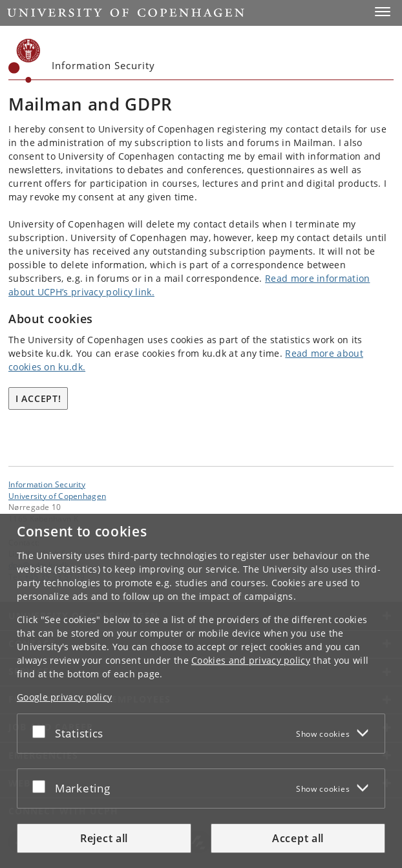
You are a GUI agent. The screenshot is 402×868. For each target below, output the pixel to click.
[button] (383, 12)
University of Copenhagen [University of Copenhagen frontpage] (57, 496)
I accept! (38, 398)
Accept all (298, 842)
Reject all (104, 842)
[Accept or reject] (42, 734)
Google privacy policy (64, 700)
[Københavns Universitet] (25, 61)
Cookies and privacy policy (251, 663)
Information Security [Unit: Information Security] (47, 484)
